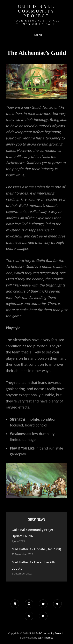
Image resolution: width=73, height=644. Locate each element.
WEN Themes (45, 638)
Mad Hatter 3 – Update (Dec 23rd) (36, 549)
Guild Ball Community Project (36, 11)
